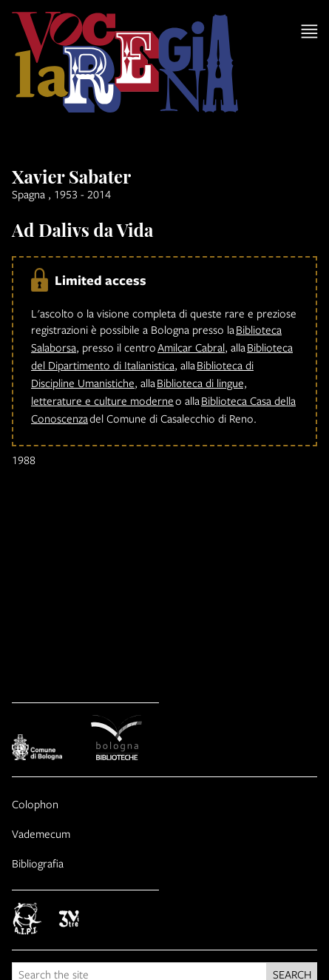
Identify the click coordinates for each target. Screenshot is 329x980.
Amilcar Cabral (191, 347)
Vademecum (41, 833)
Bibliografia (38, 863)
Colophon (35, 804)
